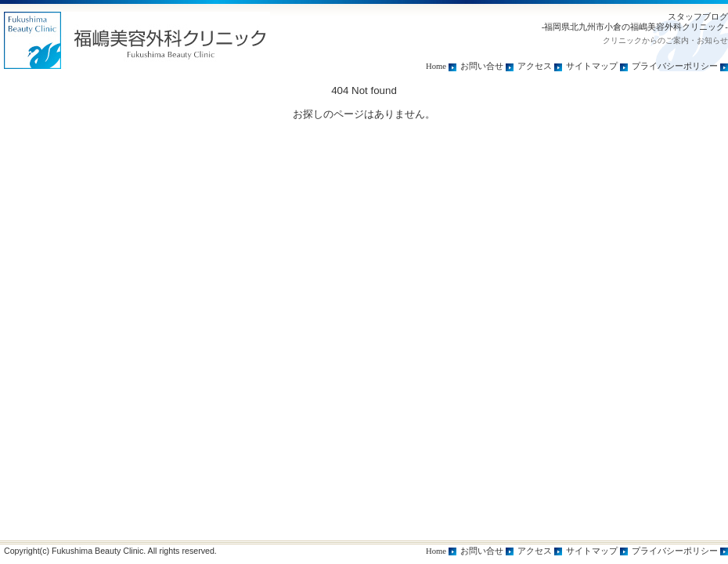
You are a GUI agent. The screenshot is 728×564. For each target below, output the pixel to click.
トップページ (137, 40)
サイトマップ (592, 66)
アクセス (535, 66)
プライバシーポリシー (675, 66)
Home (436, 66)
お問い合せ (482, 66)
